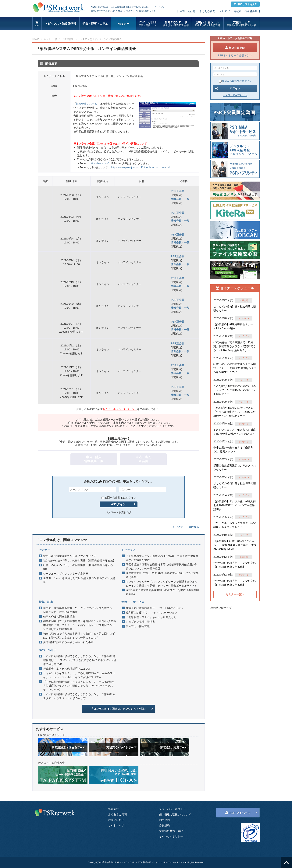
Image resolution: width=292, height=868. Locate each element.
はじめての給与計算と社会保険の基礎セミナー (235, 308)
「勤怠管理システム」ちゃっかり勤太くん (151, 617)
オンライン (244, 318)
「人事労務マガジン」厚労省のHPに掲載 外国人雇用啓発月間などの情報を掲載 (162, 558)
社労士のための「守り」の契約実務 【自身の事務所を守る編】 (78, 567)
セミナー (124, 24)
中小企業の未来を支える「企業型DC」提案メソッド (233, 450)
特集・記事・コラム (95, 24)
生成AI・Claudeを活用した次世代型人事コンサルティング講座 (79, 580)
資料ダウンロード (176, 24)
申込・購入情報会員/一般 (94, 459)
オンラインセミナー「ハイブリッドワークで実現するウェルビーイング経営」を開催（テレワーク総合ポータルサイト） (162, 584)
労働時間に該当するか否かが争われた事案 (68, 642)
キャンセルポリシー (171, 836)
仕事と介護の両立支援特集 (59, 617)
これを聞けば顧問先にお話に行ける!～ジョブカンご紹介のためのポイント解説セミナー (235, 390)
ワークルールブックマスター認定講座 (66, 574)
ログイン (119, 504)
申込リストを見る (245, 4)
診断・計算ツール (208, 24)
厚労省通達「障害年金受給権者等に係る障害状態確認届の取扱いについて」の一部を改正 (162, 567)
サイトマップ (116, 825)
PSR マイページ (238, 813)
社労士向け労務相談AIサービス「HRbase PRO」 (155, 608)
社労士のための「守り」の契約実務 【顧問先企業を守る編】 (79, 561)
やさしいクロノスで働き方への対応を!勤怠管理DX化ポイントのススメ (235, 432)
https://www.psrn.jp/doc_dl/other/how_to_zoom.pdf (141, 167)
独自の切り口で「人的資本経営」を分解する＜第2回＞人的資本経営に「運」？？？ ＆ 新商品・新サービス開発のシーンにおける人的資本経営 (80, 625)
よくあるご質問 (117, 814)
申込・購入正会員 (143, 459)
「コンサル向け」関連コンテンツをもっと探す (119, 709)
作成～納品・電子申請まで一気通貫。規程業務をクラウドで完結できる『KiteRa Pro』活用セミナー (235, 346)
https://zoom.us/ (99, 163)
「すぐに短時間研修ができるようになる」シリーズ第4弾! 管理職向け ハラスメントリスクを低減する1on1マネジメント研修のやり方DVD (80, 660)
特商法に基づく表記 (171, 831)
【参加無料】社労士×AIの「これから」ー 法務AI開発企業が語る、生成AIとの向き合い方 (235, 545)
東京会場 (244, 557)
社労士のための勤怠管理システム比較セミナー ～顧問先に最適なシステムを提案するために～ (235, 368)
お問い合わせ (187, 11)
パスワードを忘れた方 (119, 512)
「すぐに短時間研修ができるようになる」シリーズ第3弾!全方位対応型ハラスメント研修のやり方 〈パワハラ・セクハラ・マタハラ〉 (79, 686)
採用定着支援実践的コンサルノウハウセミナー (71, 556)
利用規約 (164, 820)
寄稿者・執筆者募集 (246, 11)
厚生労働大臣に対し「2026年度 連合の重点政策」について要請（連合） (162, 575)
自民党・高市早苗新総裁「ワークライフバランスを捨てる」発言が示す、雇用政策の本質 (79, 610)
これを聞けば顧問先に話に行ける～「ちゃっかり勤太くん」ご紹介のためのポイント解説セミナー (235, 412)
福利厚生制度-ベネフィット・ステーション (151, 613)
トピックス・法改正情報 (61, 24)
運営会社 (113, 809)
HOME (36, 39)
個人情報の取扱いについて (175, 814)
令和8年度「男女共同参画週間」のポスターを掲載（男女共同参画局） (162, 592)
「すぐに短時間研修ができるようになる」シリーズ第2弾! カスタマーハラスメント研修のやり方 (79, 696)
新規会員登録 (235, 48)
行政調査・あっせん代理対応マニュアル (67, 669)
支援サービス (242, 24)
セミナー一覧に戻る (186, 527)
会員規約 (164, 825)
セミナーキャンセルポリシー (120, 409)
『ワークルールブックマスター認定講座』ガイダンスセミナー (235, 525)
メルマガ (224, 11)
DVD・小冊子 (148, 24)
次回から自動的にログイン (119, 498)
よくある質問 (207, 11)
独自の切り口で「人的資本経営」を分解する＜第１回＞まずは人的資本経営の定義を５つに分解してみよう (79, 636)
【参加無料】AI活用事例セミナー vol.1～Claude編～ (233, 326)
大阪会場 (244, 300)
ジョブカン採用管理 (138, 626)
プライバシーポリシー (172, 809)
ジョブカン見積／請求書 (140, 622)
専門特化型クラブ (221, 608)
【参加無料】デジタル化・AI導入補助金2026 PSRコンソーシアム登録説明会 (235, 505)
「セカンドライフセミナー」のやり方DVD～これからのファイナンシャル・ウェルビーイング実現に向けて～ (79, 675)
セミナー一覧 (51, 39)
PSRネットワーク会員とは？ (235, 55)
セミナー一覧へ (235, 594)
